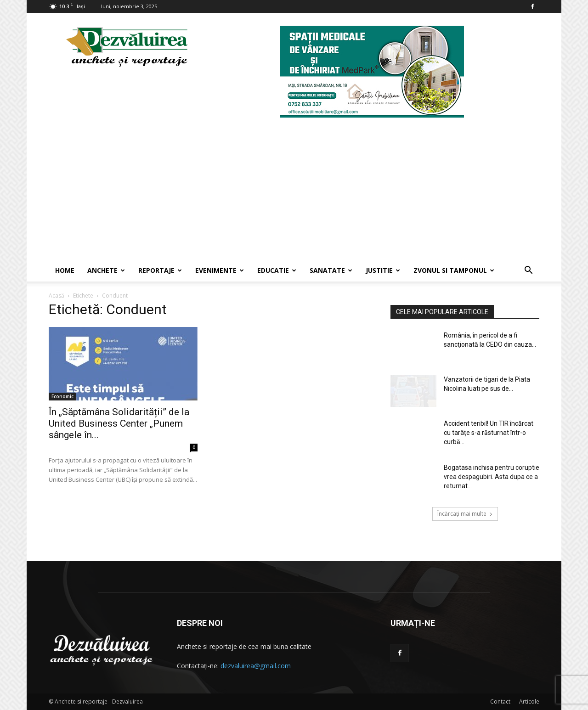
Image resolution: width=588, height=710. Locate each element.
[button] (528, 271)
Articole (529, 702)
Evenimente (220, 270)
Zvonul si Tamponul (454, 270)
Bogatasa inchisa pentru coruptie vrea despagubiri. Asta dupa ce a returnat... (492, 477)
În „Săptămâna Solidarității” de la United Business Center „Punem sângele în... (119, 423)
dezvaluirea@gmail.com (256, 666)
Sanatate (331, 270)
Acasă (57, 296)
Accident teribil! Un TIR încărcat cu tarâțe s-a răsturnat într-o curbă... (489, 433)
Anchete (106, 270)
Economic (62, 396)
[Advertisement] (294, 191)
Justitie (383, 270)
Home (65, 270)
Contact (500, 702)
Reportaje (160, 270)
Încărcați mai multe (465, 514)
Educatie (277, 270)
